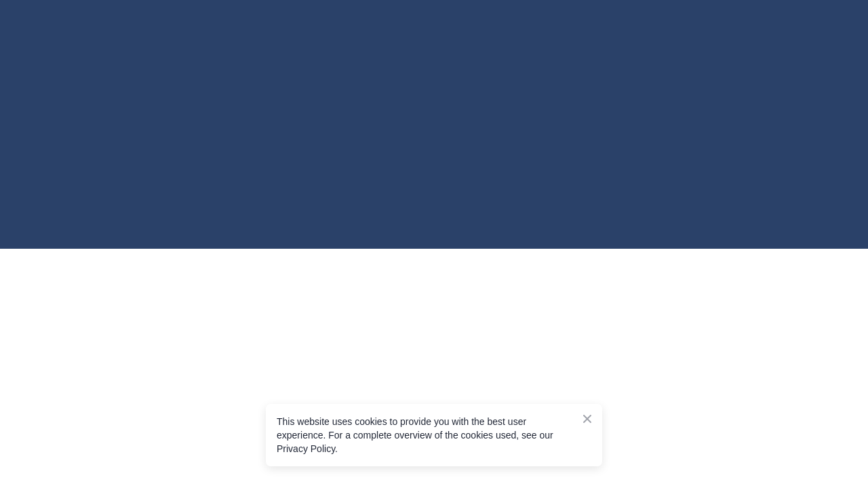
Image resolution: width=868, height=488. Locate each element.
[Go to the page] (156, 71)
